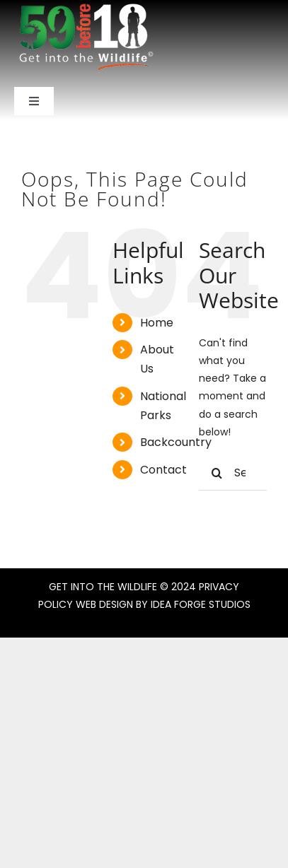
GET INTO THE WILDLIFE (103, 587)
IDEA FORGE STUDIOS (201, 604)
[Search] (217, 473)
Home (157, 323)
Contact (163, 470)
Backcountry (176, 442)
